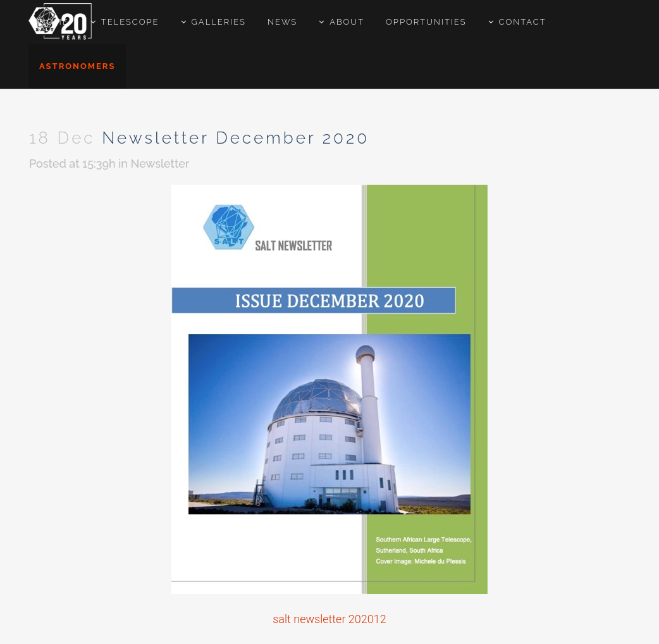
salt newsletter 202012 (329, 619)
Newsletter (160, 164)
